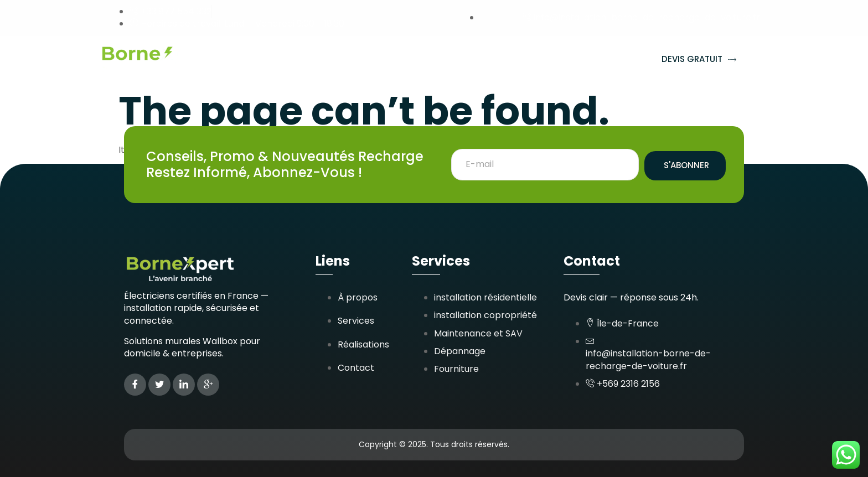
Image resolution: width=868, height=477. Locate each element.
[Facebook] (135, 385)
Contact (600, 59)
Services (319, 60)
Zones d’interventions (501, 60)
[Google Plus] (208, 385)
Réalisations (394, 59)
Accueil (257, 59)
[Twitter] (159, 385)
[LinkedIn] (184, 385)
